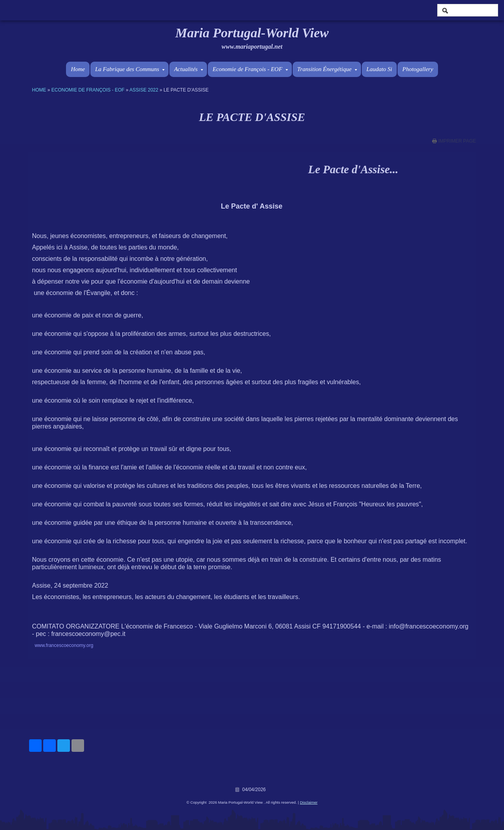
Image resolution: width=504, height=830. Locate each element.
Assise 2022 (144, 90)
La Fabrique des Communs (130, 69)
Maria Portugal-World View (252, 33)
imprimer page (457, 141)
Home (78, 69)
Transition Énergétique (327, 69)
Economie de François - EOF (250, 69)
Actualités (189, 69)
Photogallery (418, 69)
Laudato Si (379, 69)
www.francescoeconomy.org (64, 645)
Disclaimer (309, 802)
